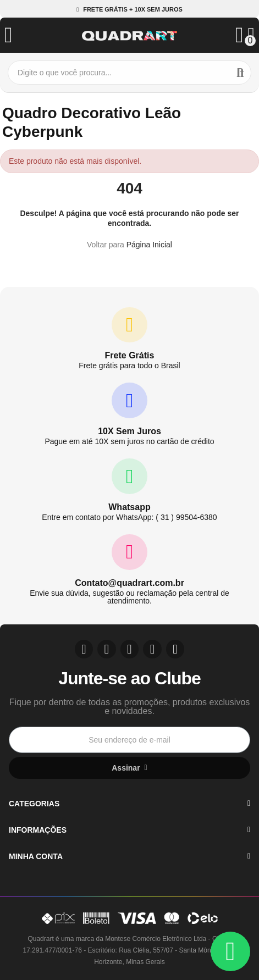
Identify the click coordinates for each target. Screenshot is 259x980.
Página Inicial (149, 245)
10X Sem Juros (129, 431)
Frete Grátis (130, 355)
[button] (129, 10)
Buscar (240, 73)
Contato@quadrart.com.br (129, 583)
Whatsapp (129, 507)
